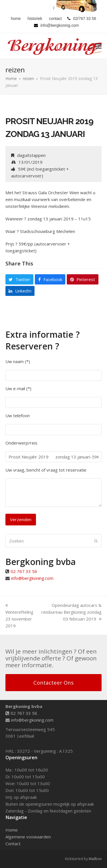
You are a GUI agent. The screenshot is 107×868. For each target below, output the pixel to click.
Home (12, 830)
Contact (13, 844)
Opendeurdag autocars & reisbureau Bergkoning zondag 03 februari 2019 (71, 612)
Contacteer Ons (53, 682)
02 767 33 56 (24, 571)
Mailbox (95, 859)
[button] (98, 46)
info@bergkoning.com (32, 578)
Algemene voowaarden (28, 837)
